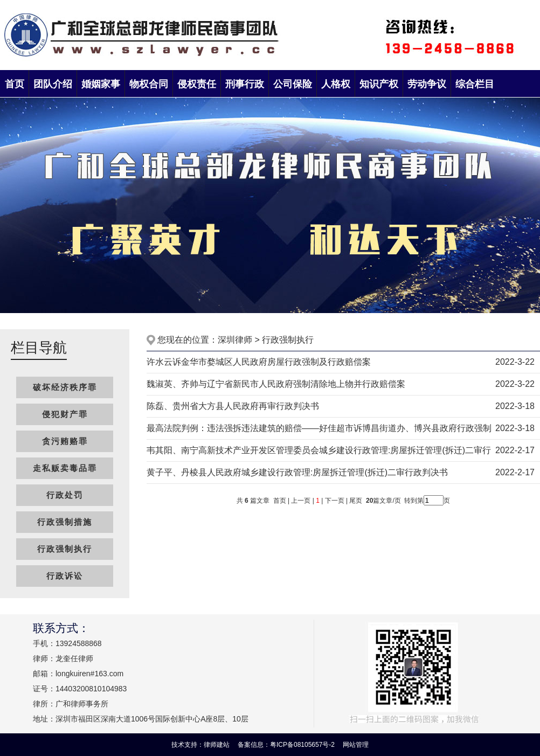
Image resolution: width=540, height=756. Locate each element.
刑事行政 (245, 84)
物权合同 (149, 84)
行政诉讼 (65, 576)
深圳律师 (235, 340)
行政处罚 (65, 495)
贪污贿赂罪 (65, 441)
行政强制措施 (65, 522)
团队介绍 (53, 84)
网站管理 (356, 745)
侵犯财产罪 (65, 414)
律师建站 (217, 745)
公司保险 (293, 84)
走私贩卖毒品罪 (65, 468)
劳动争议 (427, 84)
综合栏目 (475, 84)
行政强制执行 (65, 549)
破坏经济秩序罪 (65, 387)
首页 (15, 84)
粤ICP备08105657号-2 (303, 745)
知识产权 (379, 84)
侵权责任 (197, 84)
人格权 (336, 84)
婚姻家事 (101, 84)
